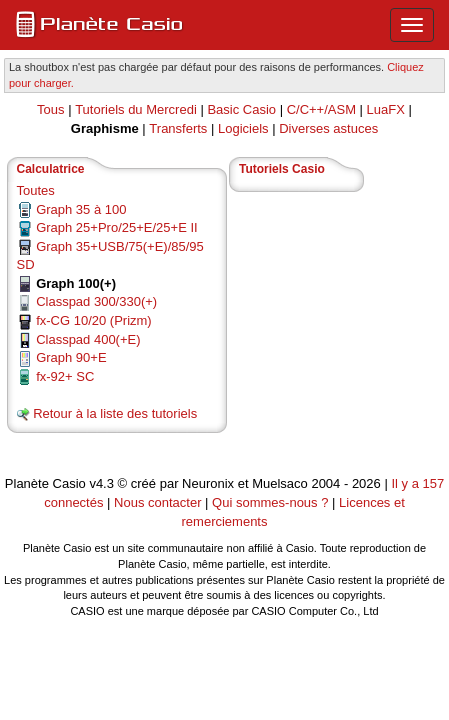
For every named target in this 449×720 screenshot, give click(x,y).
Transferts (178, 128)
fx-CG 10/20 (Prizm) (94, 320)
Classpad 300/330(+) (96, 301)
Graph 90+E (71, 357)
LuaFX (386, 109)
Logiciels (243, 128)
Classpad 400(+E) (88, 339)
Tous (50, 109)
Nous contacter (157, 502)
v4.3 (101, 483)
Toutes (36, 190)
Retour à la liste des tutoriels (115, 413)
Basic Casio (241, 109)
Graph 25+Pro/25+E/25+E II (117, 227)
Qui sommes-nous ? (270, 502)
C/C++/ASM (321, 109)
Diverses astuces (328, 128)
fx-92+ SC (65, 376)
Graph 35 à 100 (81, 209)
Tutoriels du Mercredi (136, 109)
